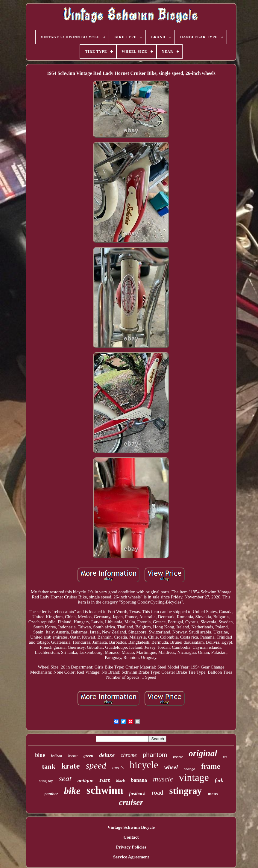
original (203, 753)
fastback (137, 794)
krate (70, 766)
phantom (155, 755)
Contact (131, 837)
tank (49, 767)
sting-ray (46, 781)
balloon (56, 756)
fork (219, 780)
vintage (194, 777)
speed (96, 765)
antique (85, 781)
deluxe (107, 755)
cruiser (131, 802)
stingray (186, 791)
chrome (129, 755)
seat (65, 779)
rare (105, 780)
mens (213, 794)
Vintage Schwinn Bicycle (131, 827)
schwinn (105, 790)
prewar (178, 757)
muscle (163, 779)
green (88, 756)
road (157, 792)
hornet (73, 756)
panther (51, 794)
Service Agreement (131, 857)
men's (118, 768)
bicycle (144, 765)
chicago (189, 769)
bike (72, 791)
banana (139, 780)
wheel (171, 767)
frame (211, 766)
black (120, 781)
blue (40, 755)
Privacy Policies (131, 847)
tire (225, 757)
